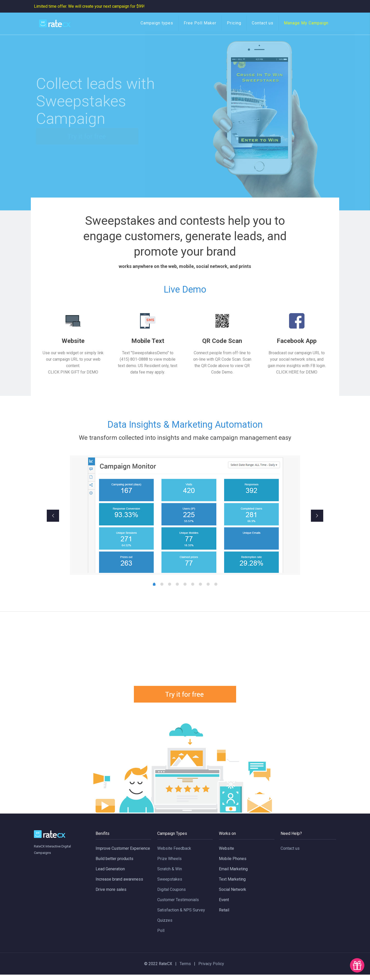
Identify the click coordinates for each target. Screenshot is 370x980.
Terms (187, 969)
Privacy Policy (211, 969)
